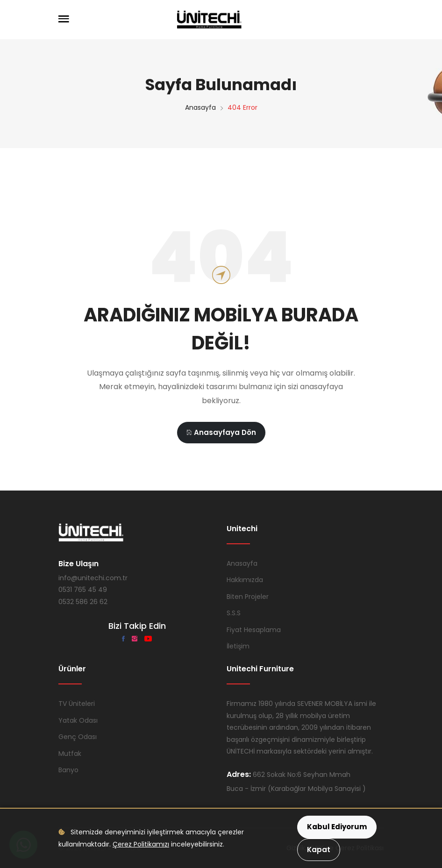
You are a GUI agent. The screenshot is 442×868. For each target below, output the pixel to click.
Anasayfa (200, 107)
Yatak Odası (78, 720)
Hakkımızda (245, 580)
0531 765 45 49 (83, 590)
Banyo (68, 770)
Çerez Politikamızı (141, 844)
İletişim (238, 646)
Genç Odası (78, 737)
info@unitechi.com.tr (93, 578)
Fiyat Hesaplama (254, 630)
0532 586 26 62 (83, 602)
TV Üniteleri (77, 704)
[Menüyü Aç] (64, 20)
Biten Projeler (248, 597)
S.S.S (234, 613)
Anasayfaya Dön (221, 432)
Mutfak (70, 754)
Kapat (319, 850)
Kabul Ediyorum (337, 827)
